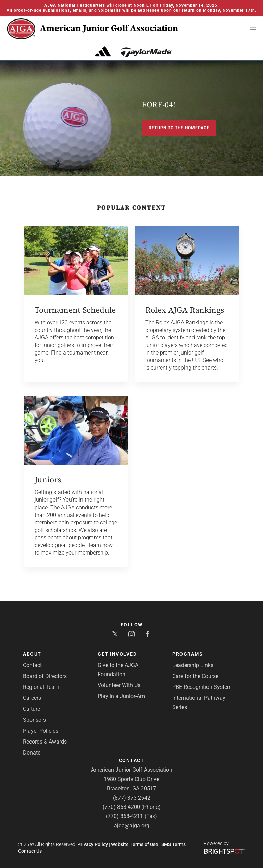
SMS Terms (173, 844)
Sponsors (34, 720)
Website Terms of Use (135, 844)
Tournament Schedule (75, 310)
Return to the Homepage (179, 128)
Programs (187, 654)
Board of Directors (45, 676)
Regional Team (41, 687)
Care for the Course (195, 676)
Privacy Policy (93, 844)
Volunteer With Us (119, 685)
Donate (32, 753)
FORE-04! (159, 105)
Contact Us (30, 851)
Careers (32, 698)
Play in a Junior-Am (121, 696)
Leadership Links (193, 665)
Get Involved (117, 654)
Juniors (48, 480)
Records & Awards (45, 742)
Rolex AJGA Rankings (185, 310)
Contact (32, 665)
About (32, 654)
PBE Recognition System (202, 687)
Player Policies (41, 731)
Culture (32, 709)
